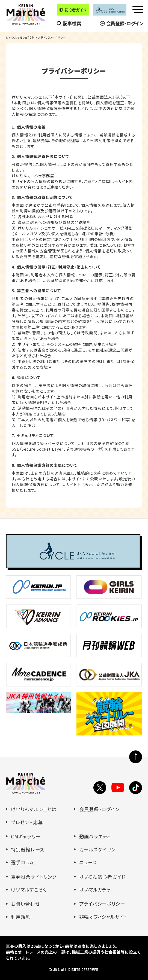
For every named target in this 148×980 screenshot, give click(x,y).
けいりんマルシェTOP (20, 37)
